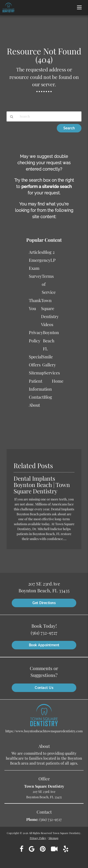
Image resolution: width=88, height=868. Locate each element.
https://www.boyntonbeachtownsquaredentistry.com (44, 731)
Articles (36, 252)
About (34, 405)
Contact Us (44, 688)
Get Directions (44, 603)
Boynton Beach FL (51, 340)
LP (53, 260)
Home (58, 381)
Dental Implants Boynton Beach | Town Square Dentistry (42, 485)
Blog (48, 397)
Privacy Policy (38, 838)
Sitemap (36, 373)
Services (52, 373)
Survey (35, 276)
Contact (36, 397)
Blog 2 (49, 252)
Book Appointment (44, 645)
